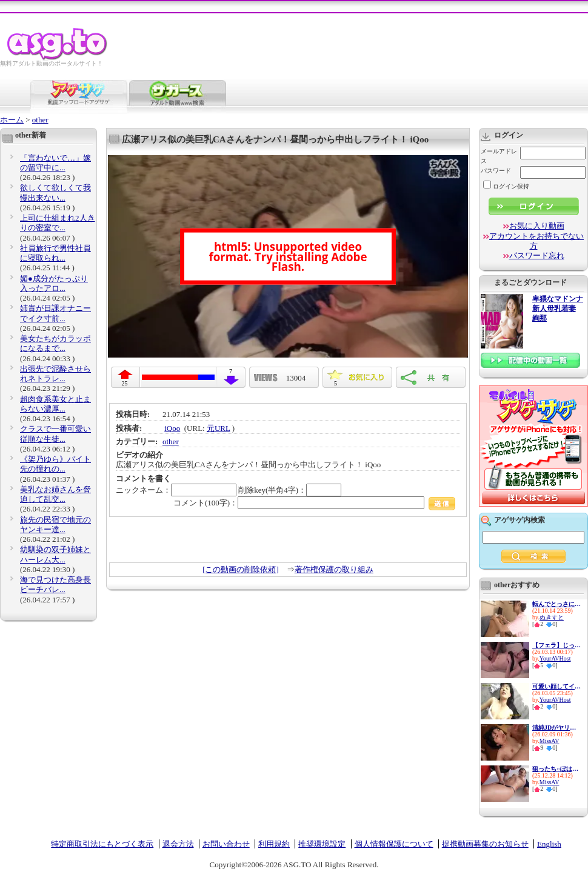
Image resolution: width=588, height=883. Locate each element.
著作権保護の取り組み (334, 569)
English (549, 844)
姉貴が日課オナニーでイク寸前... (55, 313)
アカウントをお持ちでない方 (536, 241)
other (40, 120)
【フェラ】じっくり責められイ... (556, 645)
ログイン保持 (506, 186)
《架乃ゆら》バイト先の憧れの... (55, 464)
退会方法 (178, 844)
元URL (219, 428)
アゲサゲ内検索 (520, 520)
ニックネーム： (176, 490)
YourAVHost (555, 658)
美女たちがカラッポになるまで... (55, 343)
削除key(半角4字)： (290, 490)
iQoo (172, 428)
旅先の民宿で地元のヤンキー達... (55, 525)
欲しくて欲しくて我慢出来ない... (55, 192)
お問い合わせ (226, 844)
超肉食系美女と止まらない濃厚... (55, 404)
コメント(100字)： (314, 503)
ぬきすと (552, 617)
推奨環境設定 (322, 844)
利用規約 (274, 844)
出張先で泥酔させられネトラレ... (55, 374)
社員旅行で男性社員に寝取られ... (55, 253)
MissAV (550, 741)
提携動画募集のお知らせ (485, 844)
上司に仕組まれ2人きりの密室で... (58, 223)
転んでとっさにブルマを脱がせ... (556, 604)
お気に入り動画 (537, 226)
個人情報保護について (394, 844)
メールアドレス (499, 156)
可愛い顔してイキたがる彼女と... (556, 686)
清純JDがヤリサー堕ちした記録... (556, 728)
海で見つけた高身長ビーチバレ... (55, 585)
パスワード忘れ (537, 255)
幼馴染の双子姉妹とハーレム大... (55, 554)
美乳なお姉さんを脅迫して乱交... (55, 494)
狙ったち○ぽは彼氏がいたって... (556, 769)
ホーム (12, 120)
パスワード (496, 171)
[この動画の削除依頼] (241, 569)
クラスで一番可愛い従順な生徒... (55, 434)
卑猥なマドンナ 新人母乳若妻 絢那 (558, 309)
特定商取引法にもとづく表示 (102, 844)
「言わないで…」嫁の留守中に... (55, 163)
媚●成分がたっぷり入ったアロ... (54, 283)
